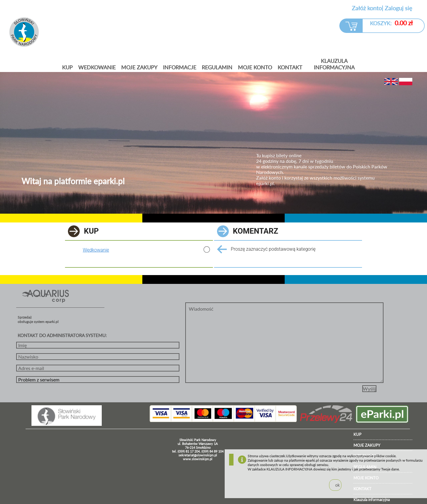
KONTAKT (290, 67)
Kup (67, 67)
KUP (357, 434)
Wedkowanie (97, 67)
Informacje (180, 67)
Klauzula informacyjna (334, 64)
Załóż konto (367, 8)
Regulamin (217, 67)
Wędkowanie (96, 250)
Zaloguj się (398, 8)
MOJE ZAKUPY (367, 445)
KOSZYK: (391, 23)
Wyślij (369, 389)
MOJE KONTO (255, 67)
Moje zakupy (139, 67)
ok (337, 485)
